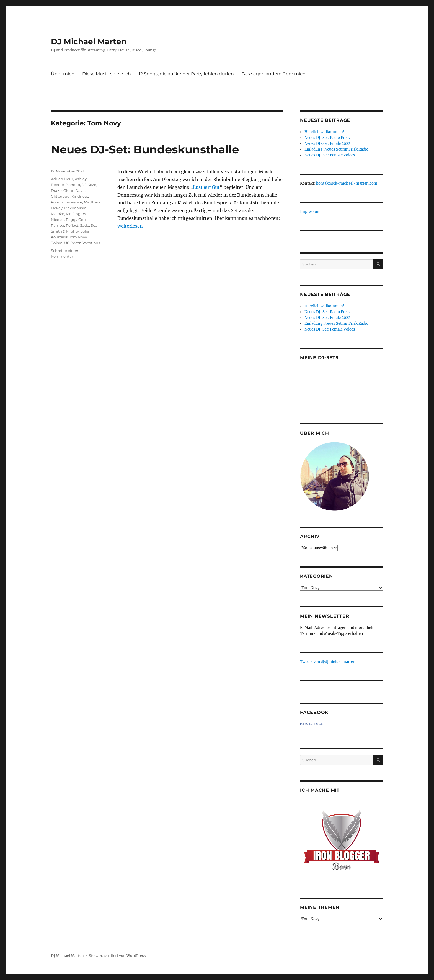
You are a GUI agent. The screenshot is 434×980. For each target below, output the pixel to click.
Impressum (310, 212)
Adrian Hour (62, 179)
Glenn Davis (74, 190)
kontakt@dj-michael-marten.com (347, 183)
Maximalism (75, 208)
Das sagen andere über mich (274, 74)
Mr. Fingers (76, 214)
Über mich (63, 74)
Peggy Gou (76, 220)
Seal (95, 225)
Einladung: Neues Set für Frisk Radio (336, 149)
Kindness (80, 196)
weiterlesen (130, 226)
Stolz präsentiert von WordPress (117, 956)
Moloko (58, 214)
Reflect (72, 225)
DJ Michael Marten (89, 42)
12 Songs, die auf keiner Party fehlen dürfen (186, 74)
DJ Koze (89, 185)
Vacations (91, 243)
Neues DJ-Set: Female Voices (330, 155)
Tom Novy (78, 237)
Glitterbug (60, 196)
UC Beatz (73, 243)
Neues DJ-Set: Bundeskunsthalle (145, 149)
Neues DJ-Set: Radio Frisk (327, 138)
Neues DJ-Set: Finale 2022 (327, 144)
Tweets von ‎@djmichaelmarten (328, 662)
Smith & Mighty (65, 231)
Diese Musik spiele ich (107, 74)
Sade (85, 225)
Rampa (58, 225)
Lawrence (73, 202)
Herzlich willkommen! (324, 132)
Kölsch (57, 202)
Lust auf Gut (206, 187)
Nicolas (58, 220)
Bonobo (73, 185)
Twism (57, 243)
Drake (56, 190)
